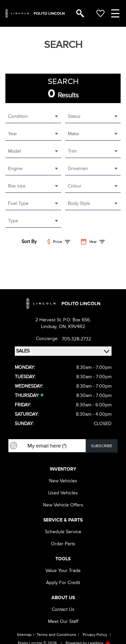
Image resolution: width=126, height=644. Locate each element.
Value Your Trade (63, 571)
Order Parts (63, 544)
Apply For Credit (63, 583)
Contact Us (63, 609)
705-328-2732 (76, 339)
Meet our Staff (63, 621)
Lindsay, (50, 327)
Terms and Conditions (56, 635)
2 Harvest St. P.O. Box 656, (63, 320)
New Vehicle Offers (63, 505)
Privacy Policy (95, 635)
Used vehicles (63, 493)
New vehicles (63, 481)
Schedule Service (63, 532)
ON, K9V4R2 (72, 327)
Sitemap (24, 635)
